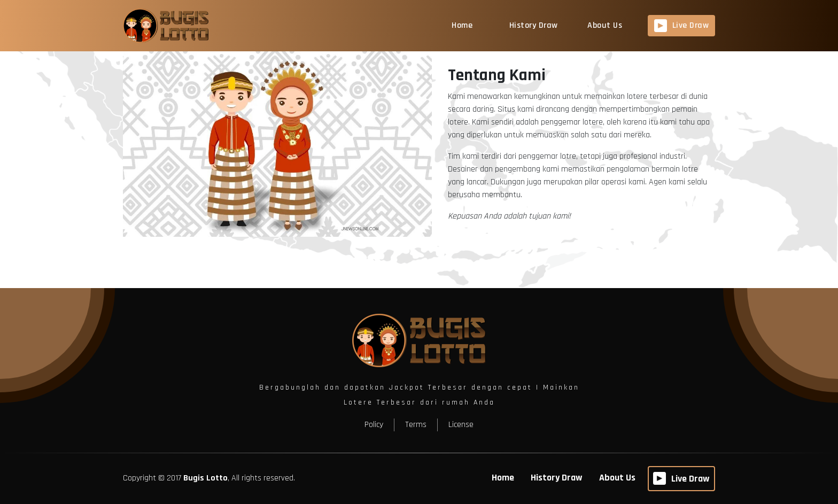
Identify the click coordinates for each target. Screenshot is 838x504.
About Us (605, 25)
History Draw (534, 25)
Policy (374, 425)
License (461, 425)
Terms (416, 425)
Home (462, 25)
